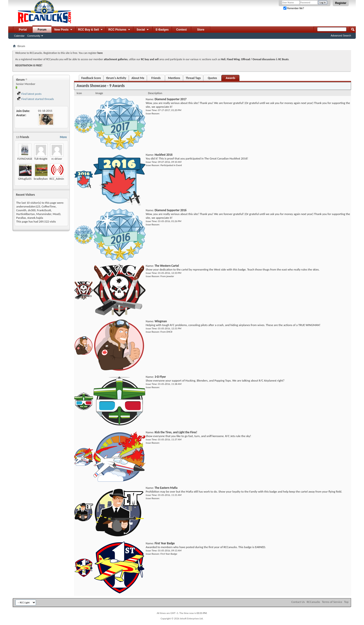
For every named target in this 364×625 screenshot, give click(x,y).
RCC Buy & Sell (91, 30)
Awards (230, 78)
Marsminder (44, 214)
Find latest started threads (35, 99)
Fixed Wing (233, 59)
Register (341, 3)
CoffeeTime (49, 206)
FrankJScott (44, 210)
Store (201, 30)
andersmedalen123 (28, 206)
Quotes (212, 78)
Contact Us (298, 602)
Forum (42, 30)
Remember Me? (294, 8)
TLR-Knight (41, 159)
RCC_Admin (57, 179)
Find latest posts (29, 94)
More (63, 137)
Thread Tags (193, 78)
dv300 (32, 210)
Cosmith (21, 210)
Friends (156, 78)
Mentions (174, 78)
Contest (182, 30)
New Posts (64, 30)
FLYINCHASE (25, 159)
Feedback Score (91, 78)
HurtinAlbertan (25, 214)
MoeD (56, 214)
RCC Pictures (119, 30)
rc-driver (57, 159)
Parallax (21, 218)
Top (346, 602)
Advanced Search (341, 36)
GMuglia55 (25, 179)
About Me (138, 78)
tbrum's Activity (116, 78)
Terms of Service (332, 602)
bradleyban (41, 179)
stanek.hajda (35, 218)
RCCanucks (313, 602)
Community (34, 36)
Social (143, 30)
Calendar (19, 36)
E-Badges (162, 30)
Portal (23, 30)
